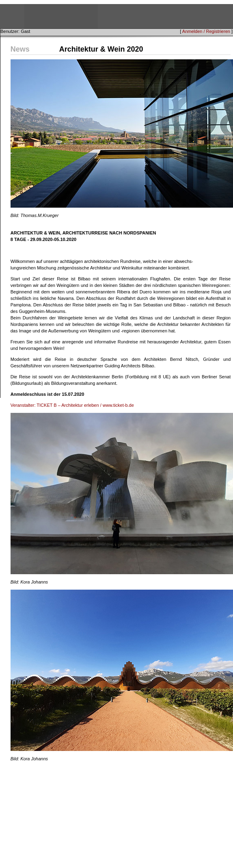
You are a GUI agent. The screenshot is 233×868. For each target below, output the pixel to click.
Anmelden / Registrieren (206, 31)
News (20, 49)
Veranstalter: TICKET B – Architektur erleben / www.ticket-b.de (72, 405)
